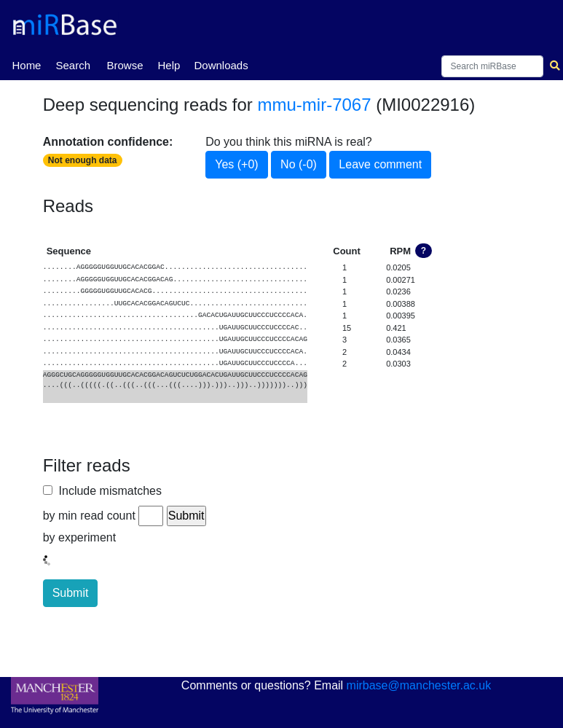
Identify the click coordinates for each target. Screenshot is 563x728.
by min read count (89, 516)
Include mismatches (107, 491)
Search (73, 65)
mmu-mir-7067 (315, 105)
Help (169, 65)
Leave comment (380, 164)
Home (26, 64)
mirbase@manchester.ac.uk (419, 685)
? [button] (424, 251)
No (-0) (299, 164)
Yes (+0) (236, 164)
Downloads (221, 65)
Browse (125, 65)
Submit (71, 593)
